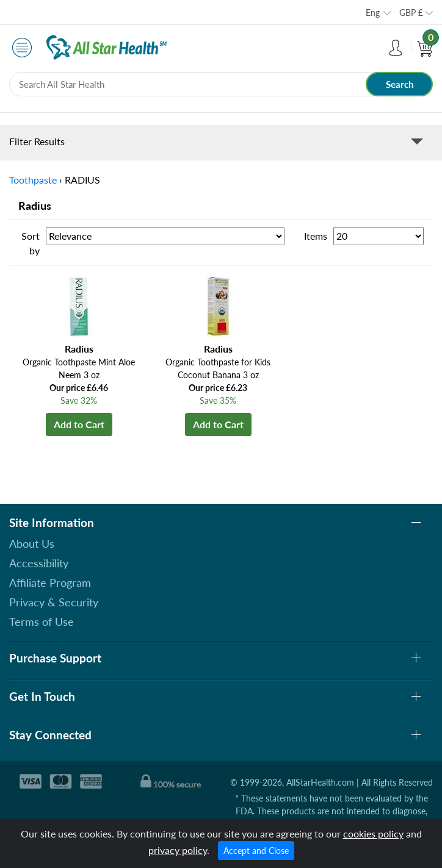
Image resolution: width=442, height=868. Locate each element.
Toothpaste (33, 180)
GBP (411, 13)
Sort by (31, 243)
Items (316, 236)
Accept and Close (256, 851)
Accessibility (39, 563)
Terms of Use (42, 622)
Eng (373, 13)
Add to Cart (79, 424)
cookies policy (373, 834)
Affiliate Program (50, 583)
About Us (32, 543)
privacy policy (178, 850)
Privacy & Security (54, 602)
